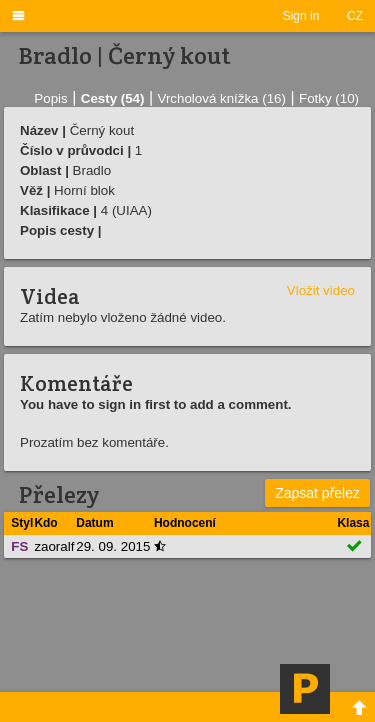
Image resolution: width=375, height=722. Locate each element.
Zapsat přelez (317, 493)
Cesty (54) (113, 98)
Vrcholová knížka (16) (222, 98)
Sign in (301, 16)
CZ (355, 16)
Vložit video (321, 290)
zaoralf (54, 546)
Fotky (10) (329, 98)
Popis (50, 98)
